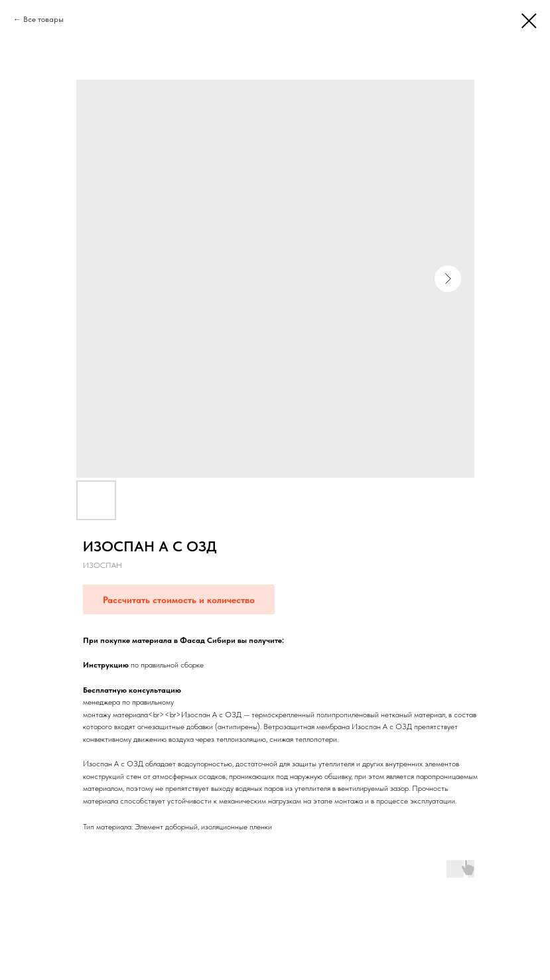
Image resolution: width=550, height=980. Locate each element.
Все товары (43, 19)
